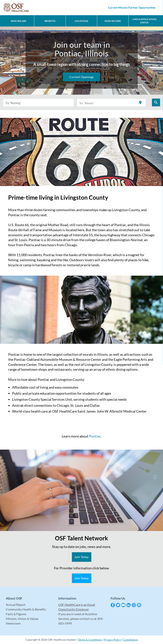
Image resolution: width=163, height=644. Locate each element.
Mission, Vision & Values (22, 619)
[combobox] (38, 103)
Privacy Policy (112, 640)
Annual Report (16, 605)
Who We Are (19, 21)
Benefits (50, 21)
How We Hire (113, 21)
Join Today (81, 557)
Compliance (130, 640)
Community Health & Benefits (26, 609)
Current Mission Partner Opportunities (132, 7)
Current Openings (81, 77)
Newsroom (13, 623)
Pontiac (95, 436)
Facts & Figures (16, 614)
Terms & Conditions (90, 640)
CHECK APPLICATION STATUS (144, 21)
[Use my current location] (140, 103)
